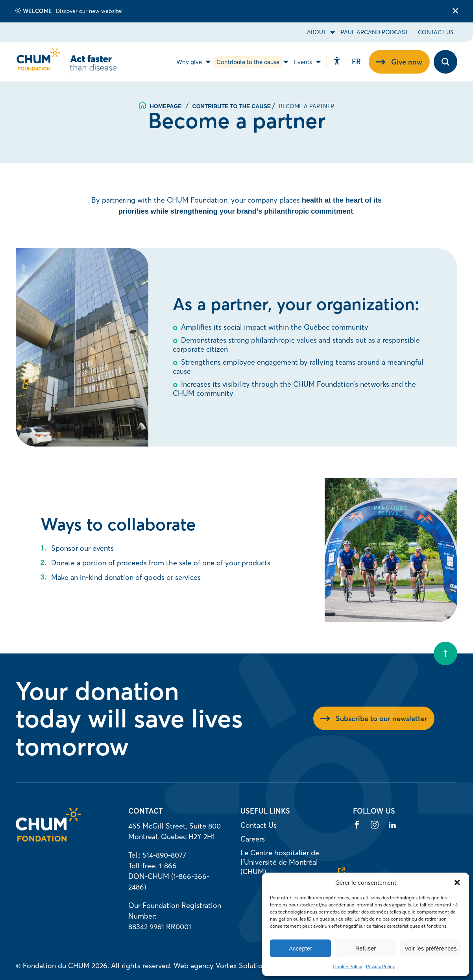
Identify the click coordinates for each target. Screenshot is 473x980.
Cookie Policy (347, 966)
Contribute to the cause (248, 62)
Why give (189, 62)
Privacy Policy (380, 966)
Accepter (300, 948)
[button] (457, 882)
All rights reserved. (141, 966)
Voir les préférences (431, 948)
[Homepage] (48, 839)
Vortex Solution (241, 966)
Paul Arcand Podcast (374, 32)
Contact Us (436, 32)
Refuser (366, 948)
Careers (253, 839)
